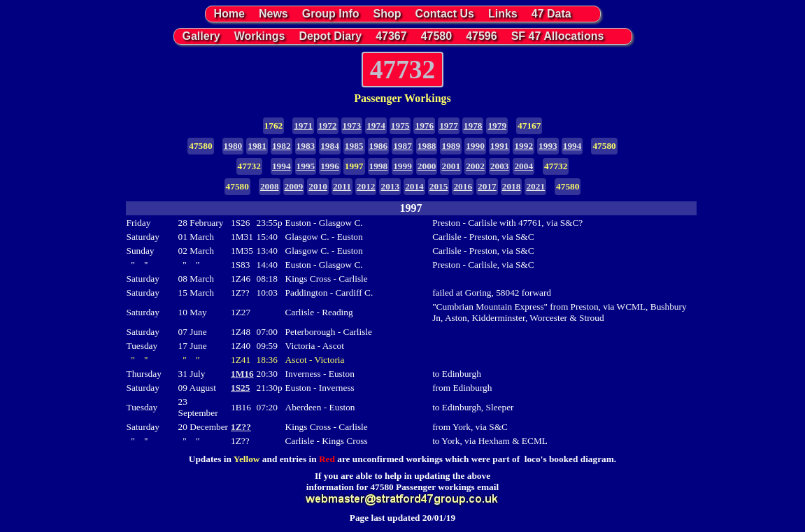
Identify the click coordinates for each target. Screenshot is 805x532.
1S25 (240, 388)
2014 (414, 186)
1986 (379, 146)
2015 (439, 186)
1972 (328, 125)
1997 (354, 166)
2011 (342, 186)
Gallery (201, 36)
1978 (473, 125)
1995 (306, 166)
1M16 (242, 374)
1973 (352, 125)
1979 (497, 125)
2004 (523, 166)
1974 (376, 125)
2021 (535, 186)
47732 (249, 166)
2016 (463, 186)
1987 (402, 146)
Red (327, 459)
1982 (282, 146)
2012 (366, 186)
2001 (451, 166)
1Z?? (241, 427)
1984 (330, 146)
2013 (390, 186)
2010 (318, 186)
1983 (306, 146)
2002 (475, 166)
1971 (303, 125)
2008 (270, 186)
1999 (402, 166)
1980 (233, 146)
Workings (260, 36)
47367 (391, 36)
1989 (451, 146)
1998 (379, 166)
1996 (330, 166)
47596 (482, 36)
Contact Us (445, 14)
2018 (512, 186)
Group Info (331, 14)
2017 (487, 186)
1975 (400, 125)
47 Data (551, 14)
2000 (427, 166)
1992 (523, 146)
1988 (427, 146)
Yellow (247, 459)
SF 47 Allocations (558, 36)
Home (229, 14)
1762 (274, 125)
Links (503, 14)
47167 (529, 125)
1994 (572, 146)
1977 (449, 125)
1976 (424, 125)
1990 (475, 146)
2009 (294, 186)
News (273, 14)
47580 (437, 36)
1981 (257, 146)
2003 (500, 166)
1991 (500, 146)
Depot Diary (330, 36)
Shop (387, 14)
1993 (548, 146)
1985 (354, 146)
